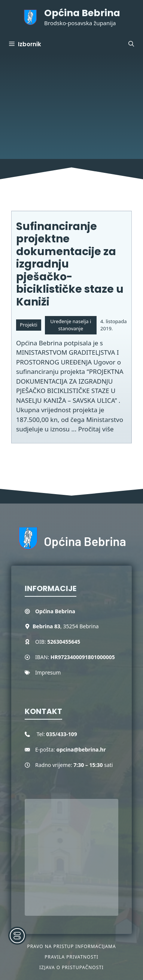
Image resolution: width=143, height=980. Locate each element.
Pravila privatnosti (71, 957)
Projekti (29, 325)
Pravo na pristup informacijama (71, 946)
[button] (131, 44)
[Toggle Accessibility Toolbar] (17, 936)
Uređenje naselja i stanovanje (71, 325)
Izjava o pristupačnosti (71, 967)
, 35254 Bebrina (66, 626)
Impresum (48, 672)
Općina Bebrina (82, 13)
